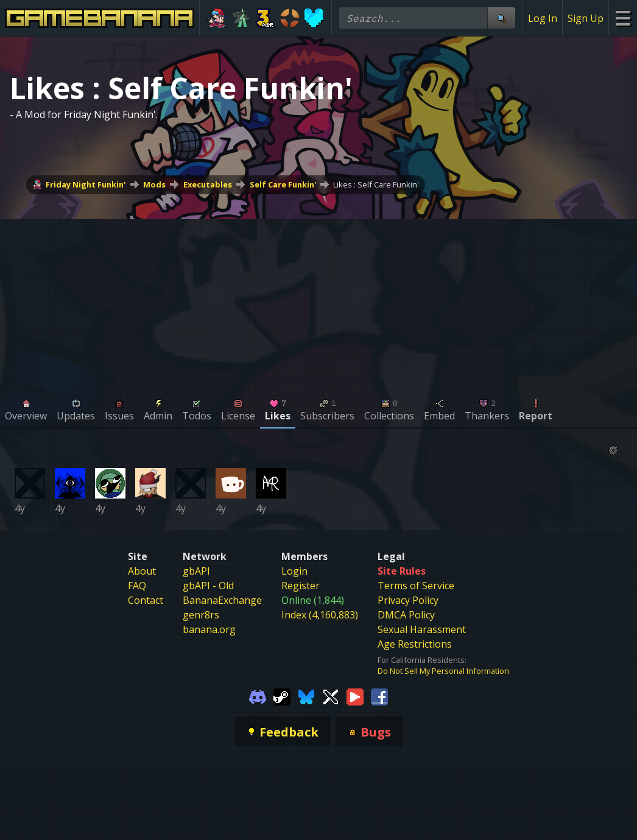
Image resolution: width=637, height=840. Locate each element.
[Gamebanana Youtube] (355, 696)
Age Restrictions (415, 644)
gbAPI (196, 571)
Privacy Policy (408, 600)
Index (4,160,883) (320, 615)
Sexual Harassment (422, 629)
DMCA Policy (406, 615)
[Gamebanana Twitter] (331, 696)
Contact (146, 600)
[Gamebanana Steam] (282, 696)
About (142, 571)
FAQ (137, 586)
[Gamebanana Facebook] (379, 696)
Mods (154, 184)
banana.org (209, 629)
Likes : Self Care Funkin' (376, 184)
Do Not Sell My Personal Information (443, 671)
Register (301, 586)
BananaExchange (222, 600)
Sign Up (586, 18)
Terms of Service (416, 586)
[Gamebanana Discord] (258, 696)
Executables (208, 184)
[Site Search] (501, 18)
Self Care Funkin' (283, 184)
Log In (543, 18)
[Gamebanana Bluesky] (306, 696)
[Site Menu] (623, 18)
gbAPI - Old (208, 586)
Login (294, 571)
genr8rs (201, 615)
